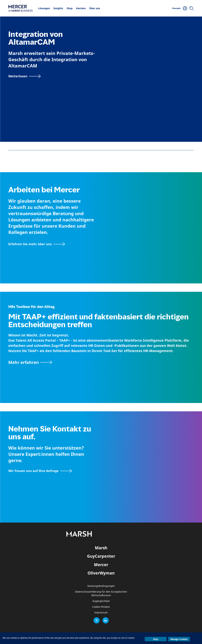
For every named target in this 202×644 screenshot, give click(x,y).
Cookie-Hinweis (101, 607)
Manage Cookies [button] (179, 639)
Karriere (81, 8)
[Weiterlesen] (24, 76)
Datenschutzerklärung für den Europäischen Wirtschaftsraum (101, 594)
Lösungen (44, 8)
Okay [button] (156, 639)
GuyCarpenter (101, 556)
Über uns (95, 8)
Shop (70, 8)
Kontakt (176, 8)
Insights (58, 8)
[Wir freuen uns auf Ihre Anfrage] (40, 471)
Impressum (101, 613)
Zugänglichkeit (101, 601)
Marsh (101, 548)
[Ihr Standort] (185, 8)
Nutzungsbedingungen (101, 586)
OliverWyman (101, 573)
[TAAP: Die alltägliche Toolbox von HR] (101, 362)
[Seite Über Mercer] (37, 244)
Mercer (101, 565)
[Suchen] (192, 8)
